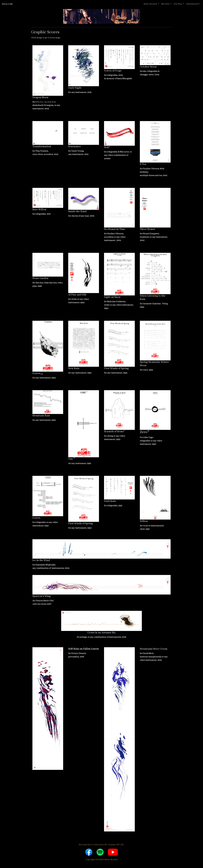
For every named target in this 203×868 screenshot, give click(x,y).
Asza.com (7, 4)
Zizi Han (178, 4)
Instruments (192, 4)
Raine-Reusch (150, 4)
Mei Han (166, 4)
